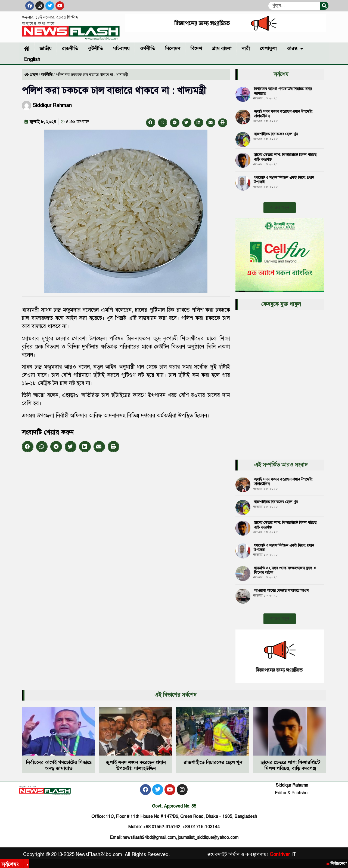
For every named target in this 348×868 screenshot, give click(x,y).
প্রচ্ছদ (34, 75)
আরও (295, 48)
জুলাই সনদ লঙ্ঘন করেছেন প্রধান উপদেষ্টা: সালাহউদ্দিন (284, 114)
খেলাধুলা (268, 48)
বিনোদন (173, 48)
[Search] (324, 6)
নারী (246, 48)
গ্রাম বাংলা (222, 48)
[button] (151, 123)
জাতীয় (46, 48)
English (32, 59)
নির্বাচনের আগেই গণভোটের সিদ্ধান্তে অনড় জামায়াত (283, 91)
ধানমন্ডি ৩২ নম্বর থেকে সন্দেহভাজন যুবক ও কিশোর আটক (285, 570)
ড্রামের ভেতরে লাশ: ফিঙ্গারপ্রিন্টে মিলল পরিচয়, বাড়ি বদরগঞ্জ (286, 157)
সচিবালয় (121, 48)
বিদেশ (196, 48)
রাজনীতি (70, 48)
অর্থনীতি (147, 48)
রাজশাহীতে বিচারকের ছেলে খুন (276, 134)
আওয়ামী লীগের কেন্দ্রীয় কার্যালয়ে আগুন (281, 591)
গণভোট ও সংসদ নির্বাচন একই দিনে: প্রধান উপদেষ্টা (284, 180)
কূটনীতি (95, 48)
